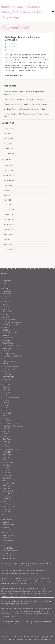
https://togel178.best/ (11, 423)
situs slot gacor (8, 535)
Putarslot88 (7, 530)
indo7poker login (9, 507)
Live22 (5, 408)
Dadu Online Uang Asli (34, 571)
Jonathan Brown (13, 47)
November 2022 (10, 225)
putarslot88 (7, 410)
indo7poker (7, 429)
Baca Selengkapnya (14, 75)
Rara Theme (28, 639)
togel (5, 382)
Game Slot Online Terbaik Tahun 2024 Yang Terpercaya (23, 99)
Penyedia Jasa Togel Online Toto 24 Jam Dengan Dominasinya (26, 104)
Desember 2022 (9, 220)
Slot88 (5, 327)
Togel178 (6, 340)
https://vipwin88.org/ (10, 325)
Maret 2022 (8, 244)
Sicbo (5, 481)
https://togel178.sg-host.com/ (13, 426)
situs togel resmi (9, 369)
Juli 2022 (7, 239)
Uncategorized (12, 50)
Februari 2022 (9, 249)
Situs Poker (7, 390)
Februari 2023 (9, 210)
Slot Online (8, 144)
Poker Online (8, 139)
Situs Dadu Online (25, 581)
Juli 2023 (7, 190)
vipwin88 (6, 335)
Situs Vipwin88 (8, 519)
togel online (7, 374)
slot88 (5, 359)
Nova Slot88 (7, 294)
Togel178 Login (9, 343)
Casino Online (9, 129)
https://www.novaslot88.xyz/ (13, 397)
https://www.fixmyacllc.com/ (13, 322)
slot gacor (7, 418)
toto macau (7, 392)
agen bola (7, 543)
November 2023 (10, 175)
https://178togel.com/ (11, 421)
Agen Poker (7, 496)
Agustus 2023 (9, 185)
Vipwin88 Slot (8, 338)
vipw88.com (7, 348)
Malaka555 (7, 452)
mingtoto (6, 301)
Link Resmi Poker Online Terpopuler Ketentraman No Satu (25, 109)
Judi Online (8, 134)
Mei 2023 (7, 195)
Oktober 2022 (9, 229)
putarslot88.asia (9, 553)
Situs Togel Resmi (9, 361)
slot (4, 460)
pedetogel (7, 372)
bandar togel (8, 395)
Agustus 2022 (9, 234)
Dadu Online (7, 478)
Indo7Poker (7, 475)
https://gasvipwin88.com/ (12, 356)
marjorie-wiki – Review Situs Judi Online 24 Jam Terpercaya (23, 11)
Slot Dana (6, 330)
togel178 (6, 307)
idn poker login (8, 517)
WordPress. (47, 639)
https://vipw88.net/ (10, 320)
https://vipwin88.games (11, 449)
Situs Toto (7, 387)
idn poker (6, 309)
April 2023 (7, 200)
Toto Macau (7, 299)
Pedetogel (7, 442)
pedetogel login (9, 377)
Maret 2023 (8, 205)
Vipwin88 (6, 286)
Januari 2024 (8, 171)
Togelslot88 (7, 281)
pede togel (7, 379)
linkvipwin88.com (9, 353)
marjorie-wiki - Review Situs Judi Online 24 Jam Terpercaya (28, 637)
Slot (4, 283)
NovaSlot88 (7, 291)
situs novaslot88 (9, 525)
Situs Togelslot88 (9, 455)
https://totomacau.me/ (11, 366)
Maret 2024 (8, 166)
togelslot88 (7, 413)
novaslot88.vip (8, 548)
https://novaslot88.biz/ (11, 551)
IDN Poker (7, 434)
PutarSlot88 (7, 288)
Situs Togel (7, 439)
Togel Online (8, 148)
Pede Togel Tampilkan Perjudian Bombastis (23, 38)
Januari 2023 (8, 215)
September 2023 (10, 180)
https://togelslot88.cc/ (11, 333)
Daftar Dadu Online (10, 491)
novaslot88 (7, 364)
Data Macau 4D (8, 483)
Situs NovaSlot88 (9, 558)
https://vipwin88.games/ (11, 346)
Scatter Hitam (8, 462)
